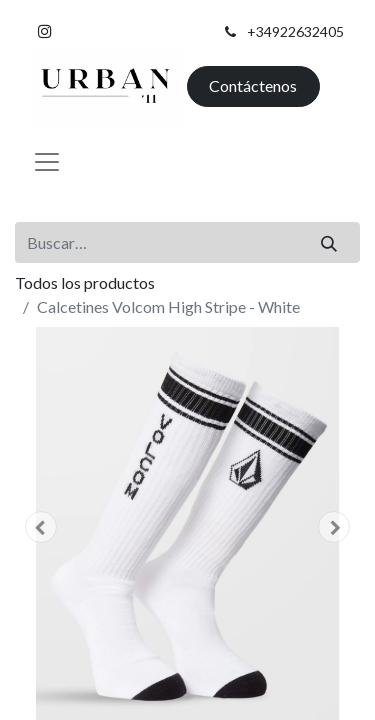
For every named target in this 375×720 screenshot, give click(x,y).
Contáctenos (253, 85)
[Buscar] (329, 242)
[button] (41, 527)
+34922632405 (295, 31)
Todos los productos (85, 282)
